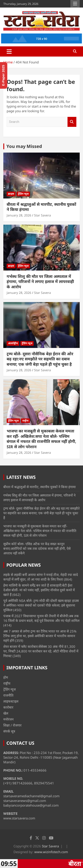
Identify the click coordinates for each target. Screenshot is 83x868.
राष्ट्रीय (25, 421)
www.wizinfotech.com (51, 852)
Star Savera (42, 215)
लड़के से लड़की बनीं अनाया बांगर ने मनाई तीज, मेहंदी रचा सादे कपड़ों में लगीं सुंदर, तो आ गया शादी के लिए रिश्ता (41, 577)
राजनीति (8, 695)
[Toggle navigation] (9, 51)
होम (6, 677)
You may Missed (24, 146)
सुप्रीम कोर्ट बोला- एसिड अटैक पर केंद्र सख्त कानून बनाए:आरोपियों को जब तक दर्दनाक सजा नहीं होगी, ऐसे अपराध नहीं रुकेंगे (37, 548)
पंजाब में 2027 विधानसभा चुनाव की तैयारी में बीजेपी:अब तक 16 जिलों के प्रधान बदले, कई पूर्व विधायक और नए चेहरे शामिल (41, 618)
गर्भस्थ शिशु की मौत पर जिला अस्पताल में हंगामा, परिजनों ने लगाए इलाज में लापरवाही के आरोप (40, 282)
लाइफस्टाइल (11, 701)
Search (72, 122)
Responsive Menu (75, 4)
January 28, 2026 (19, 215)
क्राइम (11, 194)
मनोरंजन (8, 719)
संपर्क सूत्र (9, 731)
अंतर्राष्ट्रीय (13, 343)
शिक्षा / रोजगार (12, 725)
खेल (6, 713)
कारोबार (8, 707)
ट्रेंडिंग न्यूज (23, 194)
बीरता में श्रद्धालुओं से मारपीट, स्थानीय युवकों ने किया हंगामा (41, 207)
